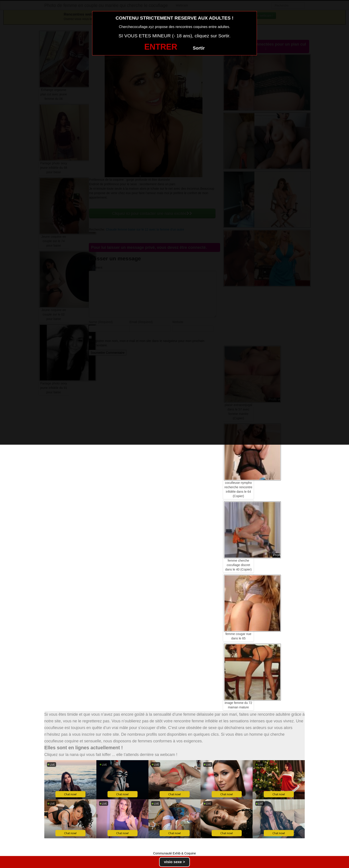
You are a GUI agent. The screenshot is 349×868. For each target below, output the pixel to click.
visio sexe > (175, 862)
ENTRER (161, 47)
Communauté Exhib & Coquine (174, 853)
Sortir (199, 48)
